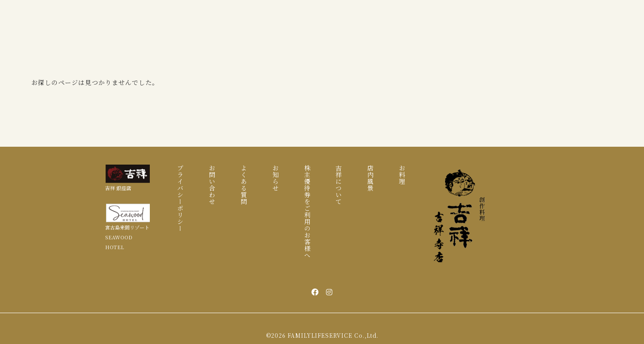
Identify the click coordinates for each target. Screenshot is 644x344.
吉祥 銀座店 (118, 188)
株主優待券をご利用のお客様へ (307, 212)
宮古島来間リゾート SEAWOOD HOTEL (127, 237)
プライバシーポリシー (180, 198)
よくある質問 (244, 185)
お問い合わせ (212, 185)
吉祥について (339, 185)
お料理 (402, 175)
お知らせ (275, 178)
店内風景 (370, 178)
